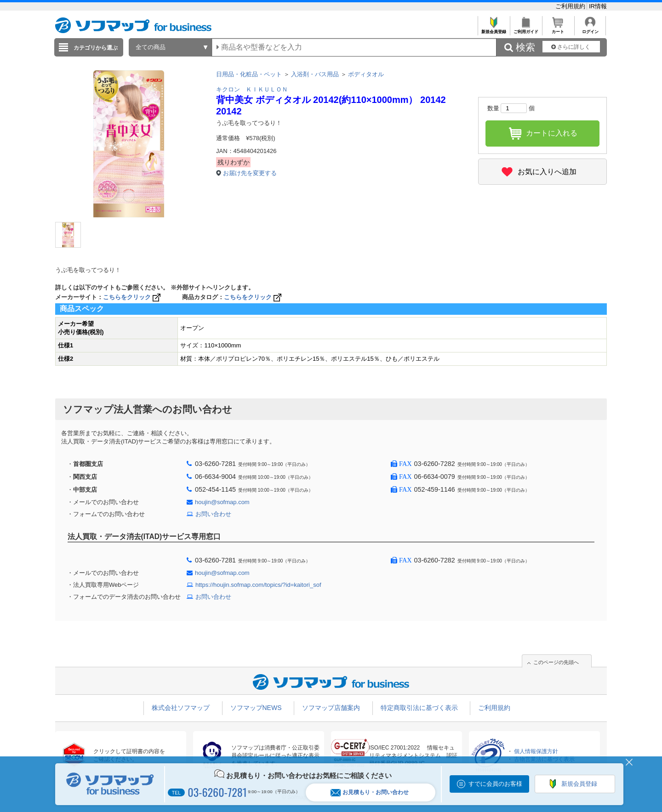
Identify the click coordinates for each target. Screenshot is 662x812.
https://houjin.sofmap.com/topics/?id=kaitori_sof (258, 585)
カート (558, 29)
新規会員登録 (494, 29)
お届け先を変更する (250, 173)
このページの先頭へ (556, 662)
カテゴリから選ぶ (96, 48)
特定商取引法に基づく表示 (419, 708)
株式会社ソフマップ (181, 708)
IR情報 (598, 6)
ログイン (590, 29)
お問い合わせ (213, 514)
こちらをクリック (133, 297)
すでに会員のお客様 (495, 784)
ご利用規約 (571, 6)
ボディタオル (366, 74)
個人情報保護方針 (536, 751)
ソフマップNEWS (256, 708)
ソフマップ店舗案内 (331, 708)
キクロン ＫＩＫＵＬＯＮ (252, 89)
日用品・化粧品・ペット (249, 74)
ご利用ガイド (526, 29)
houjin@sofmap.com (222, 502)
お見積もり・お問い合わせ (370, 792)
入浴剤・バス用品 (315, 74)
